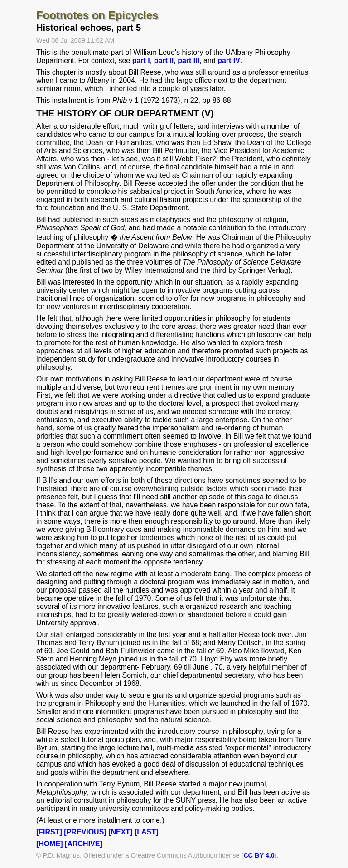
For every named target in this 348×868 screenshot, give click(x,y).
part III (188, 60)
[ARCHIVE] (84, 844)
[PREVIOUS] (85, 832)
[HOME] (50, 844)
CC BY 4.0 (259, 855)
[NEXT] (120, 832)
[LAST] (146, 832)
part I (141, 60)
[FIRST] (49, 832)
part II (164, 60)
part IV (229, 60)
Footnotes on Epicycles (97, 15)
